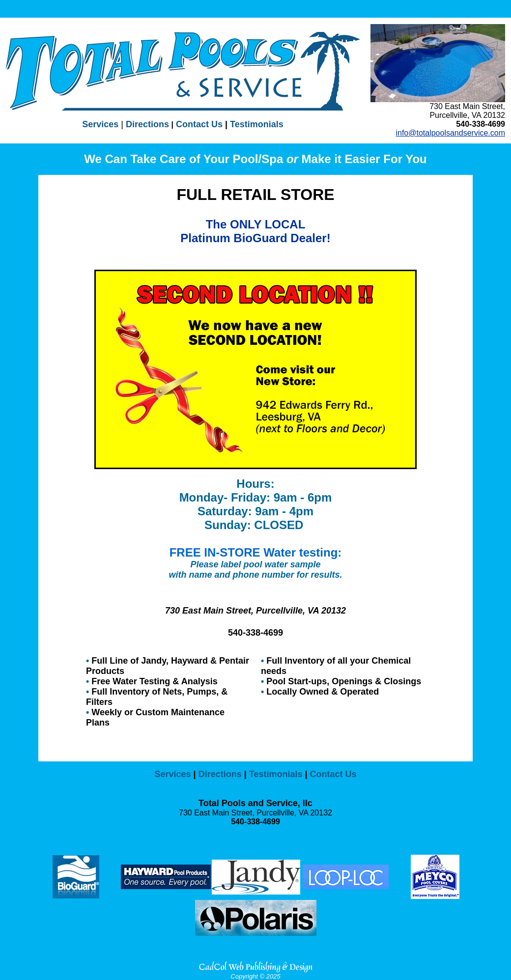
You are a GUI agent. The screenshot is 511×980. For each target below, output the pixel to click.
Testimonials (257, 124)
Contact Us (198, 124)
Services (100, 124)
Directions (147, 124)
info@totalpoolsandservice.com (450, 133)
